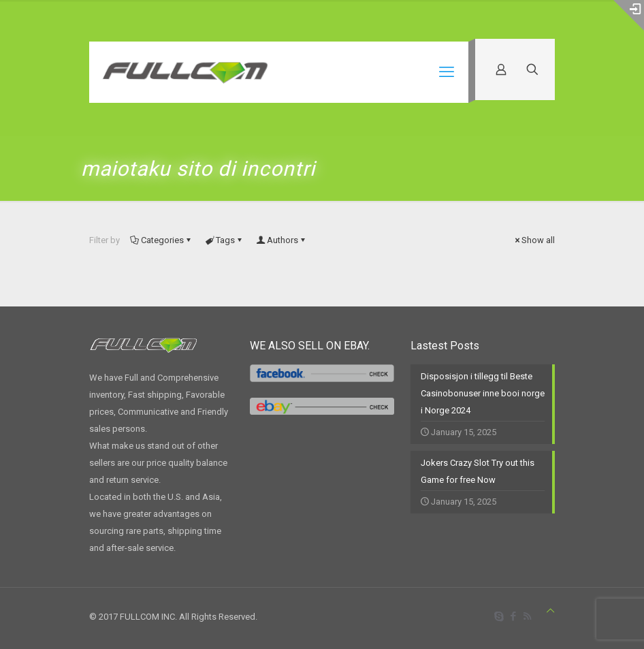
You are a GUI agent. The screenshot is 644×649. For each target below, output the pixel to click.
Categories (161, 240)
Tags (224, 240)
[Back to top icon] (550, 611)
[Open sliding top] (629, 15)
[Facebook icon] (513, 616)
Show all (534, 240)
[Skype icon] (499, 616)
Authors (281, 240)
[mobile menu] (447, 72)
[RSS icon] (527, 616)
